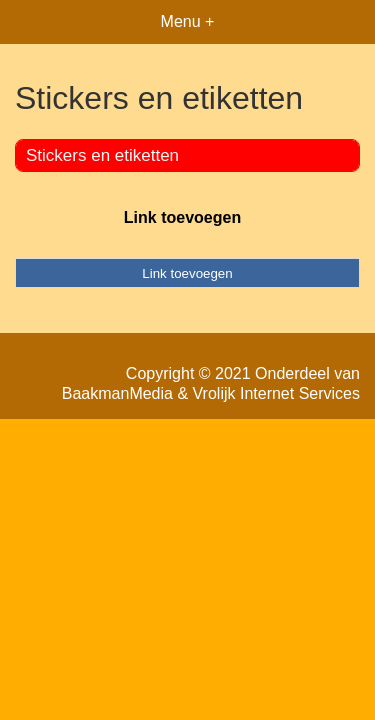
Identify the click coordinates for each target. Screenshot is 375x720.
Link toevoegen (182, 217)
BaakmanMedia (117, 393)
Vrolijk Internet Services (276, 393)
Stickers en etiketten (102, 155)
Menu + (188, 21)
